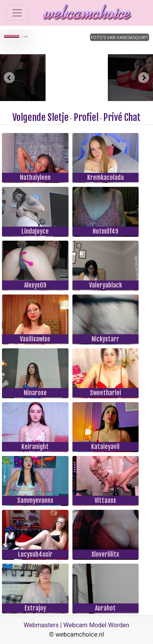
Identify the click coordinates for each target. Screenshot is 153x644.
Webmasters (41, 625)
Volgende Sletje (40, 117)
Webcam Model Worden (97, 625)
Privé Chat (122, 117)
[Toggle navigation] (17, 13)
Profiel (86, 117)
